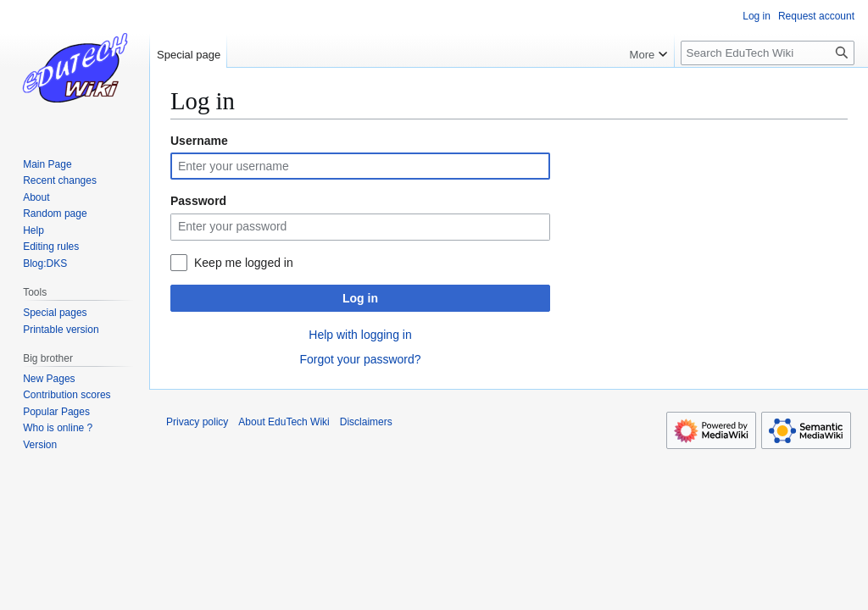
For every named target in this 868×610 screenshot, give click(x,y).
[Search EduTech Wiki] (768, 53)
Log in (360, 298)
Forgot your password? (360, 359)
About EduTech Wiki (284, 422)
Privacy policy (197, 422)
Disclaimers (366, 422)
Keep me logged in (244, 263)
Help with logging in (360, 335)
